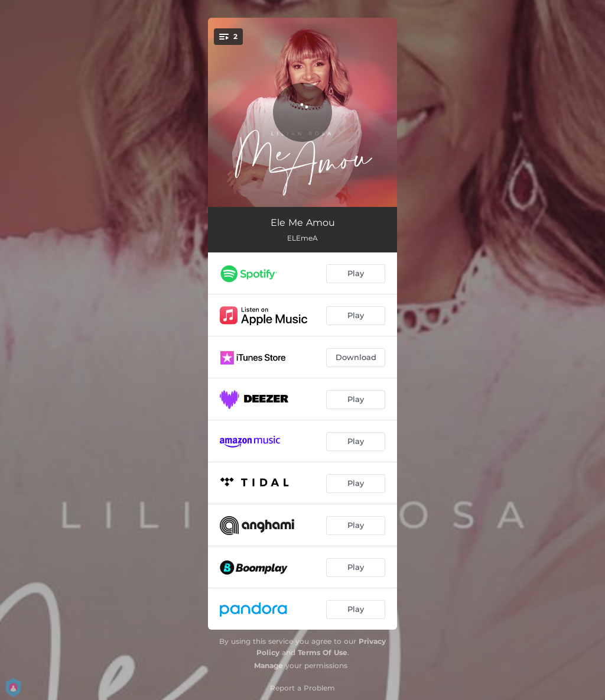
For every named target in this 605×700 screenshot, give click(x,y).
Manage (269, 665)
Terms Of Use (323, 652)
